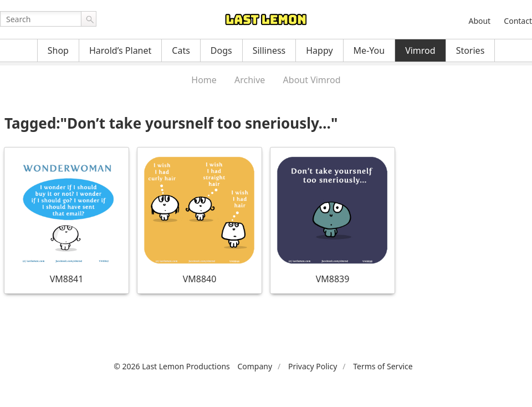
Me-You (369, 50)
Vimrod (420, 50)
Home (204, 80)
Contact (518, 21)
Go (89, 19)
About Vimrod (312, 80)
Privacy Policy (313, 366)
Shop (58, 50)
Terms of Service (383, 366)
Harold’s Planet (120, 50)
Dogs (221, 50)
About (479, 21)
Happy (319, 50)
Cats (181, 50)
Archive (250, 80)
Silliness (269, 50)
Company (255, 366)
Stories (470, 50)
